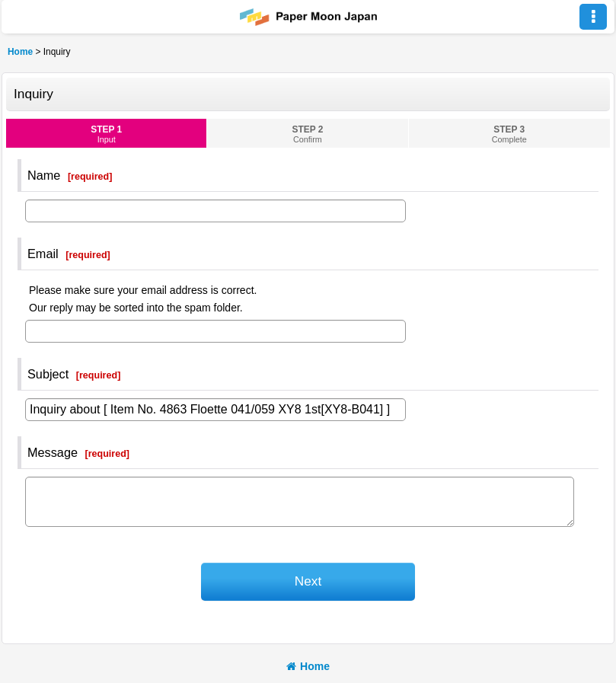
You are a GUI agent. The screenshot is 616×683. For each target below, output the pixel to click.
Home (308, 666)
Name (44, 175)
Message (53, 452)
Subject (48, 374)
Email (43, 254)
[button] (593, 17)
